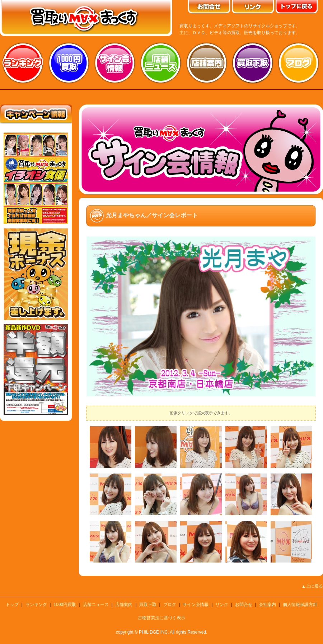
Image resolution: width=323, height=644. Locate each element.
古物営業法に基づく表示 (161, 618)
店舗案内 (207, 63)
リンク (222, 605)
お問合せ (244, 605)
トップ (12, 605)
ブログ (299, 63)
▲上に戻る (312, 586)
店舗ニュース (161, 63)
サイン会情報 (115, 63)
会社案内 (267, 605)
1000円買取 (65, 605)
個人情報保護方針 (300, 605)
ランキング (23, 63)
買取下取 (148, 605)
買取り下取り (253, 63)
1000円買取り (69, 63)
